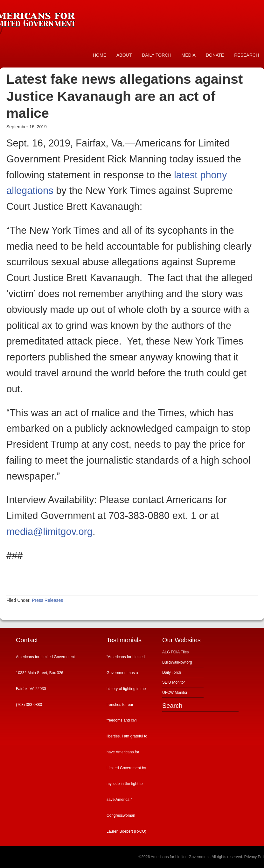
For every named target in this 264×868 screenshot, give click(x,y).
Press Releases (47, 600)
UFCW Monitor (175, 693)
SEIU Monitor (174, 682)
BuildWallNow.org (177, 662)
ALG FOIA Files (175, 652)
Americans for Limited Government (48, 18)
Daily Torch (172, 672)
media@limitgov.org (49, 532)
